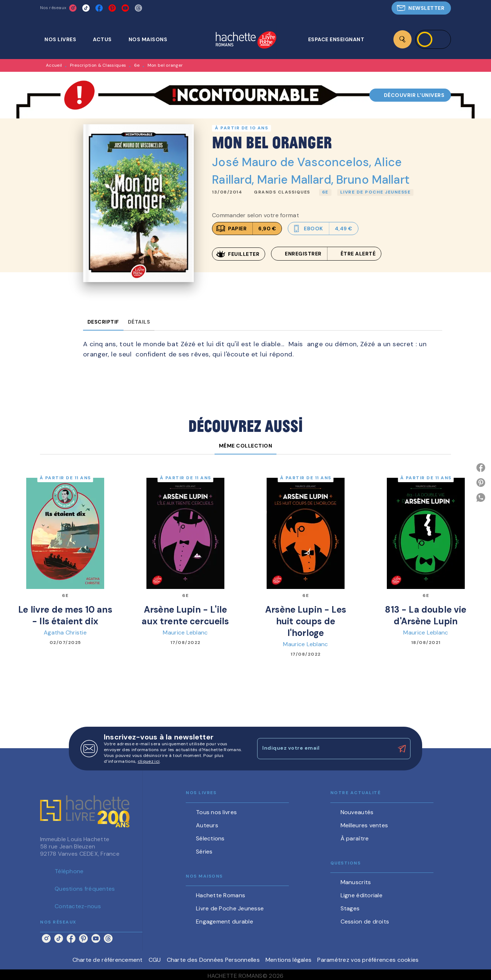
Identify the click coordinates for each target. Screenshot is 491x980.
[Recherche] (402, 39)
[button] (421, 8)
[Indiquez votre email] (325, 749)
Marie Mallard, (297, 180)
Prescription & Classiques (98, 65)
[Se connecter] (433, 39)
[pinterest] (112, 8)
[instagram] (73, 8)
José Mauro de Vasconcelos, (293, 162)
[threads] (138, 8)
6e (137, 65)
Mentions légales (288, 960)
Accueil (54, 65)
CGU (155, 960)
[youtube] (125, 8)
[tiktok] (86, 8)
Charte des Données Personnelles (213, 960)
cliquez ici (149, 761)
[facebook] (99, 8)
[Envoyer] (402, 749)
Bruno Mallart (373, 180)
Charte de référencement (108, 960)
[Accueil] (246, 41)
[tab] (64, 39)
